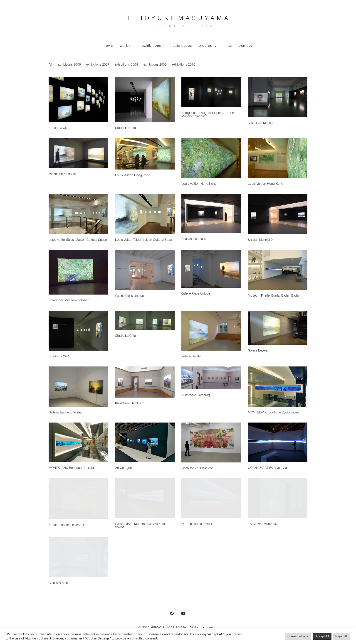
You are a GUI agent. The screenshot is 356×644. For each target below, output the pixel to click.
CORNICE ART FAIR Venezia (267, 468)
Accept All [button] (322, 636)
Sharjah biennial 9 (194, 239)
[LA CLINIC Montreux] (278, 498)
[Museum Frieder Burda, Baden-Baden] (278, 270)
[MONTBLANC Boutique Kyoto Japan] (278, 386)
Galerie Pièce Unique (129, 296)
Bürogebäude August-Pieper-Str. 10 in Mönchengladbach (208, 115)
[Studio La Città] (78, 100)
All (50, 65)
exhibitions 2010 (183, 65)
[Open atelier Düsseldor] (211, 442)
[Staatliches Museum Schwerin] (78, 272)
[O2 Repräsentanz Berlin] (211, 498)
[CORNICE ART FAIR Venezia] (278, 442)
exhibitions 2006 (69, 65)
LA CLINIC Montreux (262, 524)
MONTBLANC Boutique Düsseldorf (73, 468)
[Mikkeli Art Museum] (278, 97)
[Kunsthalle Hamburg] (145, 382)
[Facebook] (172, 613)
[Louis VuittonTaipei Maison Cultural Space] (78, 214)
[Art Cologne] (145, 442)
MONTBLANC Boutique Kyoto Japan (273, 413)
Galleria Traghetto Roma (65, 413)
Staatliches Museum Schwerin (69, 301)
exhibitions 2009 (155, 65)
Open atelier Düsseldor (197, 469)
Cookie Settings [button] (298, 636)
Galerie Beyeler (191, 357)
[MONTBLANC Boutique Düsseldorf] (78, 442)
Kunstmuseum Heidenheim (68, 525)
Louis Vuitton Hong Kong (133, 176)
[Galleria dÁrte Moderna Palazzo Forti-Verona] (145, 498)
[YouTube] (183, 613)
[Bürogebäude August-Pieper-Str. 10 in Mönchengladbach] (211, 92)
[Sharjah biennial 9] (211, 214)
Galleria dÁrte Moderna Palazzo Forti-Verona (141, 526)
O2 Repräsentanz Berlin (198, 524)
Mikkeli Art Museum (262, 123)
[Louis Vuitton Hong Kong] (145, 154)
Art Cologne (123, 468)
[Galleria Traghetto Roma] (78, 386)
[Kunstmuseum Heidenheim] (78, 499)
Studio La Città (59, 128)
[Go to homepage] (178, 23)
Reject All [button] (341, 636)
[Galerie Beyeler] (211, 331)
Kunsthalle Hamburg (129, 404)
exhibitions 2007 (98, 65)
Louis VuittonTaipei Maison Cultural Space (78, 240)
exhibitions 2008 (126, 65)
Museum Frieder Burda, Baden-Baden (274, 296)
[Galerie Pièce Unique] (145, 270)
